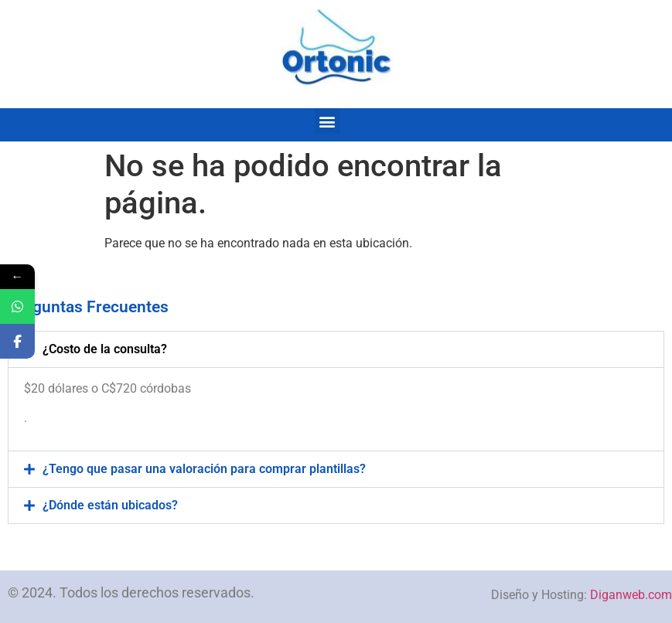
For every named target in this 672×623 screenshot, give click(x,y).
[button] (327, 121)
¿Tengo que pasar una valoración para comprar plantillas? (204, 469)
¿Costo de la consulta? (105, 349)
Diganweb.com (631, 595)
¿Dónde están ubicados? (110, 505)
